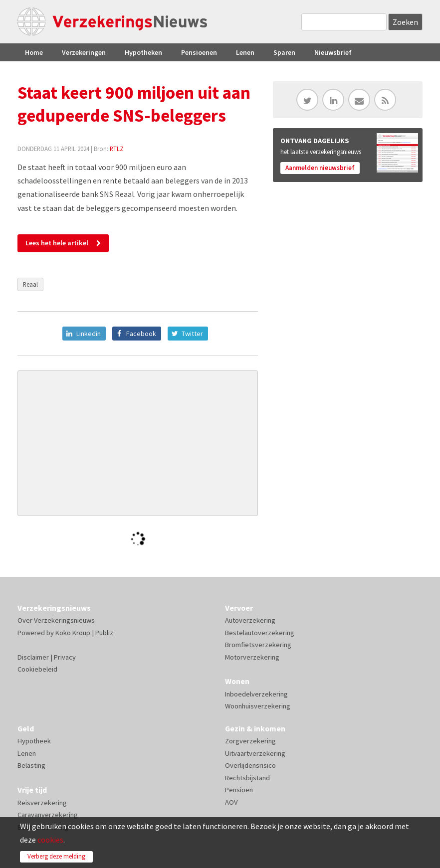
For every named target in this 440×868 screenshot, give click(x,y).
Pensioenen (199, 52)
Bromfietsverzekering (258, 645)
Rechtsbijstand (247, 778)
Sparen (284, 52)
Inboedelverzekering (256, 694)
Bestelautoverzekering (260, 633)
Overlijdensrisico (250, 765)
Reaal (30, 284)
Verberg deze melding (56, 856)
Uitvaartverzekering (255, 753)
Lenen (245, 52)
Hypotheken (143, 52)
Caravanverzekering (48, 815)
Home (34, 52)
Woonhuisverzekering (258, 706)
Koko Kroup (73, 633)
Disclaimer (33, 657)
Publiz (104, 633)
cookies (50, 840)
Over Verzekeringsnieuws (56, 620)
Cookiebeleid (37, 669)
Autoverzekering (250, 620)
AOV (231, 802)
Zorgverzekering (250, 741)
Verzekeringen (84, 52)
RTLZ (117, 149)
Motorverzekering (252, 657)
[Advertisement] (138, 443)
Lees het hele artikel (57, 243)
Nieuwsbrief (333, 52)
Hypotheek (34, 741)
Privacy (65, 657)
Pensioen (239, 790)
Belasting (31, 765)
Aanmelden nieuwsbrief (320, 168)
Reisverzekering (42, 803)
